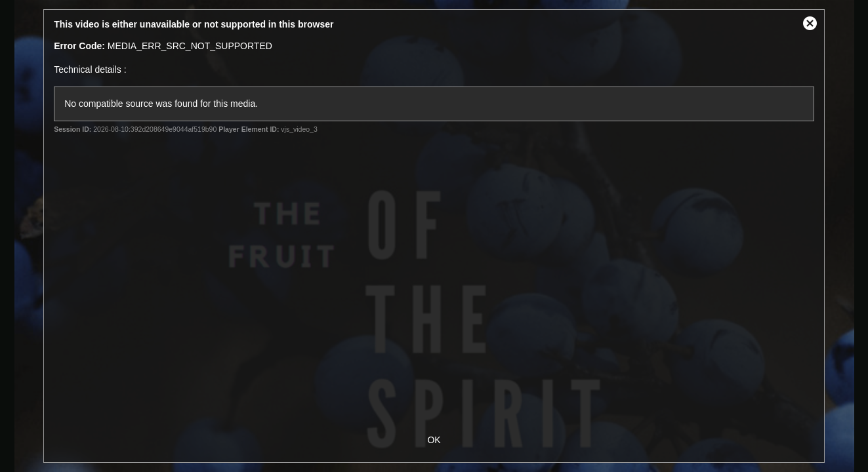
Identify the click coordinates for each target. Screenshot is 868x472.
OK (434, 440)
